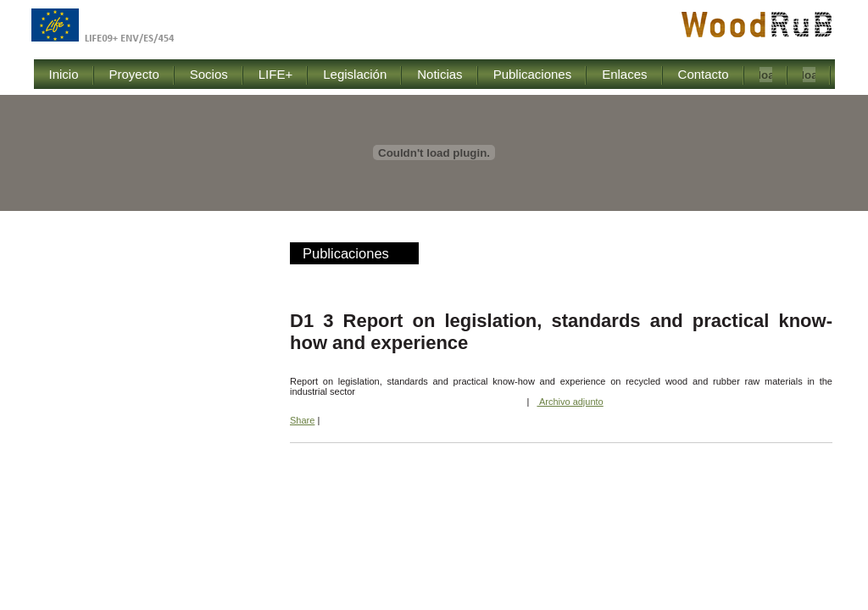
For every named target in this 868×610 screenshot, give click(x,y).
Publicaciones (346, 253)
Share (302, 420)
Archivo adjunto (570, 402)
